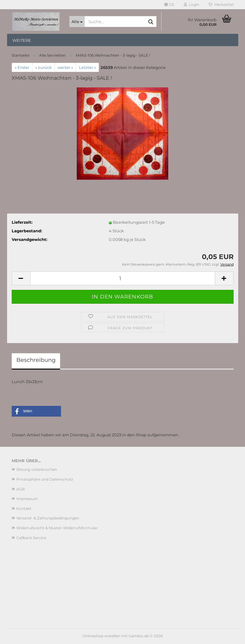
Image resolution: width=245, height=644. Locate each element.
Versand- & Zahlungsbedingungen (48, 518)
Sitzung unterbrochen (37, 469)
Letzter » (87, 67)
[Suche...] (77, 22)
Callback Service (31, 538)
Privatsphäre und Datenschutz (45, 479)
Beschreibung (36, 360)
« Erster (22, 67)
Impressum (27, 499)
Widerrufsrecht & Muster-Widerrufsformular (57, 528)
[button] (169, 5)
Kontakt (24, 508)
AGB (20, 489)
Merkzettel (221, 4)
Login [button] (192, 4)
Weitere (22, 40)
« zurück (43, 67)
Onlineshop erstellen (101, 636)
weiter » (65, 67)
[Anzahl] (123, 278)
